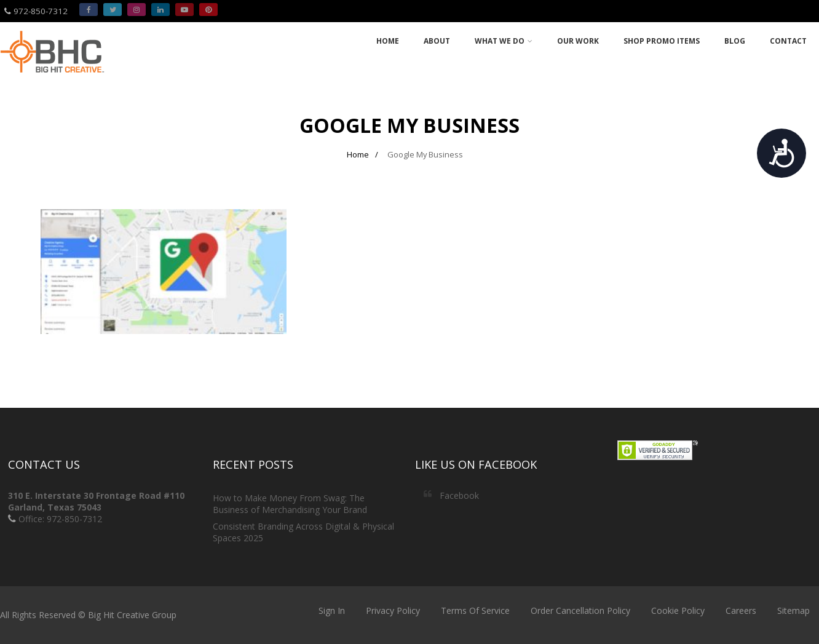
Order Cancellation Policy (580, 610)
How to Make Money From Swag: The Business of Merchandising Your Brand (290, 504)
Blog (735, 41)
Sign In (332, 610)
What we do (504, 41)
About (437, 41)
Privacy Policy (393, 610)
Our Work (578, 41)
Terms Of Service (475, 610)
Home (388, 41)
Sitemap (793, 610)
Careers (741, 610)
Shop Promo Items (662, 41)
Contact (788, 41)
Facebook (459, 495)
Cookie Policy (678, 610)
